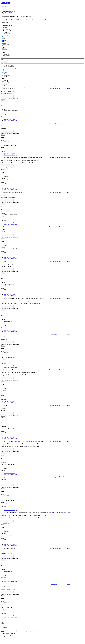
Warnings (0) (43, 20)
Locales (6, 6)
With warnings (7, 56)
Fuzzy (4, 43)
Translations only (7, 31)
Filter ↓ (2, 20)
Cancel (3, 101)
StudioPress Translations (10, 640)
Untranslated (6, 45)
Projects (2, 6)
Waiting (4, 42)
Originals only (7, 29)
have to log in (54, 88)
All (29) (10, 20)
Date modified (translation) (10, 68)
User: (2, 59)
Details (68, 88)
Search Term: (5, 23)
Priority (5, 72)
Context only (6, 32)
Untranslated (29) (24, 20)
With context (6, 54)
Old (4, 47)
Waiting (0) (32, 20)
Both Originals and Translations (11, 35)
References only (7, 34)
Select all (4, 49)
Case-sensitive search (8, 25)
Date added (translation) (9, 67)
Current (4, 40)
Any (4, 36)
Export (2, 637)
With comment (7, 53)
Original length (7, 75)
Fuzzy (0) (37, 20)
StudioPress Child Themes (9, 11)
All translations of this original (10, 121)
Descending (6, 82)
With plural (6, 57)
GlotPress (5, 3)
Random (5, 77)
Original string (7, 69)
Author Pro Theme (8, 12)
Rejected (5, 46)
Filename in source (8, 74)
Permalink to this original (9, 120)
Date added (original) (8, 65)
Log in (2, 8)
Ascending (6, 80)
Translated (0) (16, 20)
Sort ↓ (6, 20)
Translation (6, 71)
